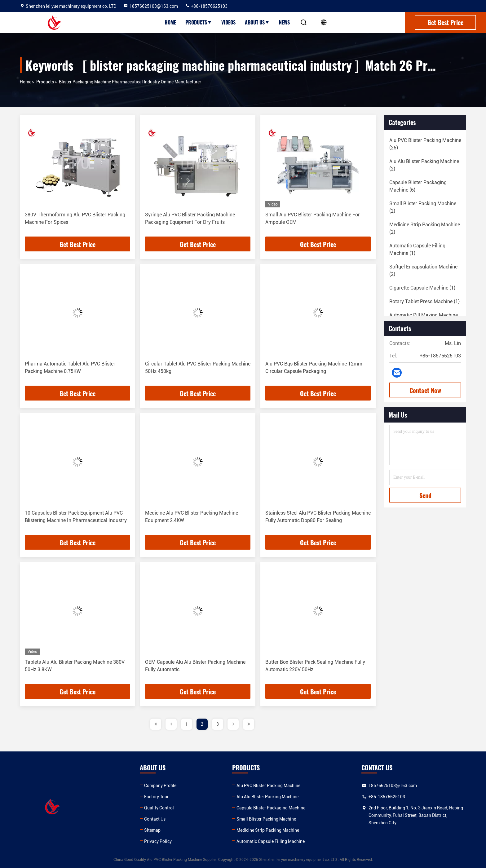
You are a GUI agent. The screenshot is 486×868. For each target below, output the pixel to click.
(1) (417, 249)
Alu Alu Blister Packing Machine (267, 797)
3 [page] (218, 724)
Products (199, 22)
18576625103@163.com (151, 6)
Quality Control (159, 808)
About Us (257, 22)
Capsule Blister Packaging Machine (271, 808)
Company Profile (160, 786)
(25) (425, 144)
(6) (418, 186)
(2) (424, 165)
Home (170, 22)
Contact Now (425, 390)
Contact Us (155, 819)
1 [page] (187, 724)
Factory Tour (156, 797)
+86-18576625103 (206, 6)
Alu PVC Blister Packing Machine (268, 786)
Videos (228, 22)
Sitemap (152, 830)
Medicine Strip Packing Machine (268, 830)
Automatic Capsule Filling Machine (271, 841)
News (284, 22)
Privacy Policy (158, 841)
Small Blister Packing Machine (266, 819)
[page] (156, 724)
